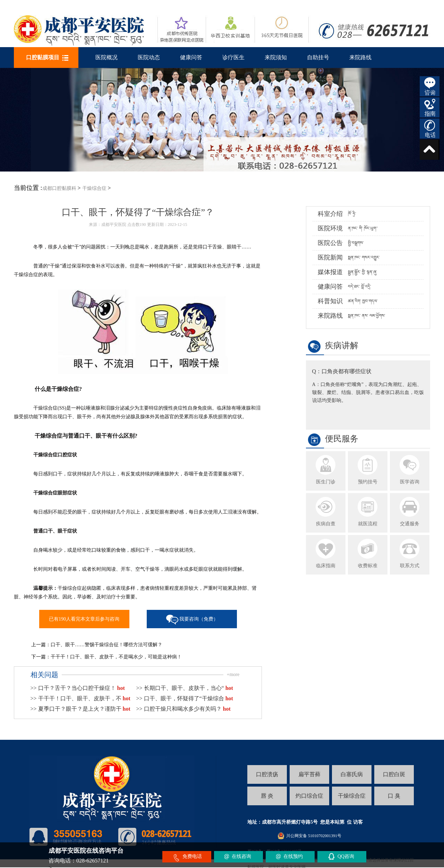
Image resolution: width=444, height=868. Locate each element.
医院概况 (106, 57)
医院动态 (149, 57)
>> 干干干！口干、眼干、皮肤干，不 (80, 698)
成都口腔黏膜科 (59, 188)
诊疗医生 (233, 57)
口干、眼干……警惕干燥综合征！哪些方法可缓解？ (106, 645)
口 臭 (394, 796)
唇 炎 (267, 796)
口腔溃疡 (267, 774)
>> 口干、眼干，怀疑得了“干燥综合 (185, 698)
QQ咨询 (346, 856)
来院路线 (360, 57)
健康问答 (191, 57)
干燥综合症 (94, 188)
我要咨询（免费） (199, 619)
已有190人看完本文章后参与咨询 (84, 619)
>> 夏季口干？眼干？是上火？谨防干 (80, 709)
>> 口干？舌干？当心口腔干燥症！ (78, 688)
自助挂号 (318, 57)
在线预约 (293, 856)
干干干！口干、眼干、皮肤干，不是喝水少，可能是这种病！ (116, 657)
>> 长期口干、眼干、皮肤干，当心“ (185, 688)
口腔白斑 (394, 774)
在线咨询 (241, 856)
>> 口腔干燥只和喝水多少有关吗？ (183, 709)
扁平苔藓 (309, 774)
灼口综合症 (309, 796)
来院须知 (276, 57)
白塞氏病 (352, 774)
